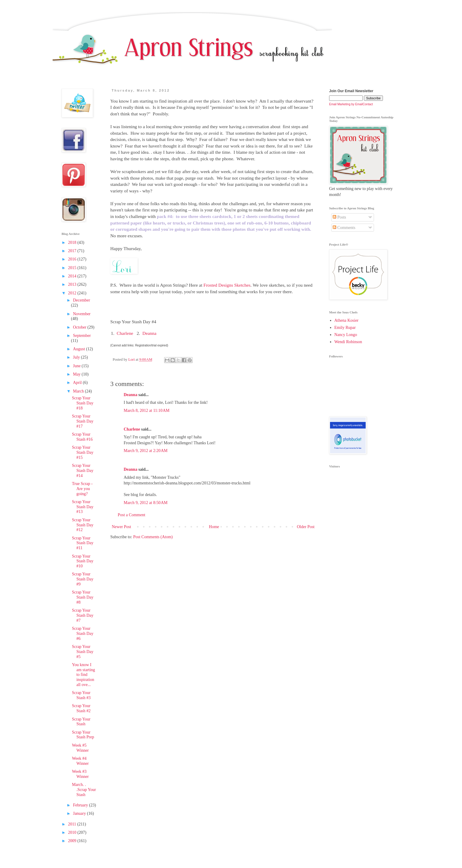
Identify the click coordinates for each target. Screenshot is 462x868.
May (77, 374)
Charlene (125, 333)
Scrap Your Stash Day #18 (83, 403)
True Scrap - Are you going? (82, 489)
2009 (73, 841)
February (81, 805)
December (81, 300)
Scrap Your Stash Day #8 (83, 597)
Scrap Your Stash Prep (83, 735)
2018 (73, 242)
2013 (73, 284)
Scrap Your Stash (81, 722)
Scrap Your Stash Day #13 (83, 507)
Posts (339, 217)
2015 (73, 268)
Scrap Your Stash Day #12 (83, 525)
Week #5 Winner (80, 748)
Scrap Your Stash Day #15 (83, 452)
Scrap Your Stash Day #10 (83, 561)
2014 (73, 276)
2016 (73, 259)
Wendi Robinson (348, 342)
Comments (344, 228)
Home (214, 527)
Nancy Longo (346, 335)
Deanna (149, 333)
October (80, 327)
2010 (73, 832)
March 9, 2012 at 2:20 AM (146, 451)
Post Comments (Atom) (153, 537)
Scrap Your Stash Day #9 (83, 579)
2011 (73, 824)
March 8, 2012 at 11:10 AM (147, 411)
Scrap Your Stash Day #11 (83, 543)
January (80, 813)
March (79, 391)
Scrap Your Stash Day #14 (83, 471)
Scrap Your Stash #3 (81, 695)
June (77, 366)
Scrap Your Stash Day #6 (83, 634)
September (82, 336)
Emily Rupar (345, 328)
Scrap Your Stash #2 (81, 708)
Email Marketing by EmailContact (351, 104)
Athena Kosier (346, 320)
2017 (73, 251)
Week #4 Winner (80, 761)
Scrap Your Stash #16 (82, 437)
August (79, 349)
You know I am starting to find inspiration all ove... (84, 675)
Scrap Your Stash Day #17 (83, 421)
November (82, 314)
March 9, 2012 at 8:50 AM (146, 503)
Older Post (306, 527)
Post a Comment (132, 515)
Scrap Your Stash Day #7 (83, 615)
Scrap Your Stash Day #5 (83, 652)
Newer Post (121, 527)
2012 (73, 293)
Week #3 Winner (80, 774)
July (77, 357)
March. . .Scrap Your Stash (84, 790)
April (78, 383)
